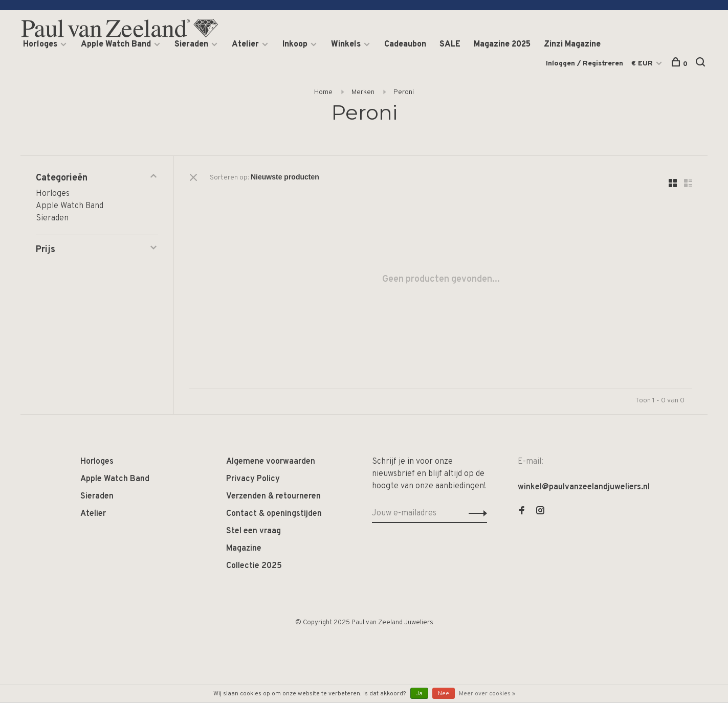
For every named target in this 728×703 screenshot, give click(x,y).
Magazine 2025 (502, 44)
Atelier (245, 44)
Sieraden (191, 44)
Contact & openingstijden (274, 514)
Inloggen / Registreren (584, 64)
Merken (363, 92)
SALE (450, 44)
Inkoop (295, 44)
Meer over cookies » (487, 694)
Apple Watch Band (116, 44)
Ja (419, 694)
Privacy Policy (253, 479)
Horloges (40, 44)
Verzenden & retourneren (273, 496)
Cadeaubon (405, 44)
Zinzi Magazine (572, 44)
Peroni (404, 92)
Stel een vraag (253, 531)
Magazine (244, 549)
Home (323, 92)
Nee (444, 694)
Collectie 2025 (254, 566)
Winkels (346, 44)
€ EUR (643, 64)
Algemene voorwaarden (271, 462)
